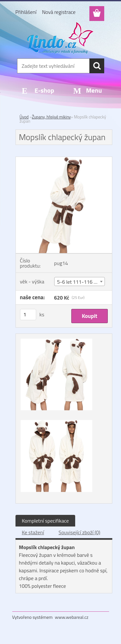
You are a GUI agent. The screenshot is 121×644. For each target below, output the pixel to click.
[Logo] (60, 38)
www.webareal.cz (72, 617)
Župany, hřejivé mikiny (51, 117)
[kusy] (28, 315)
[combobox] (80, 281)
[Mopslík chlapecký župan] (64, 159)
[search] (97, 66)
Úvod (24, 117)
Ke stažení (33, 532)
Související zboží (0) (79, 532)
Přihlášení (26, 12)
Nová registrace (59, 12)
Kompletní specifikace (45, 521)
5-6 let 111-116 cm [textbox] (79, 282)
